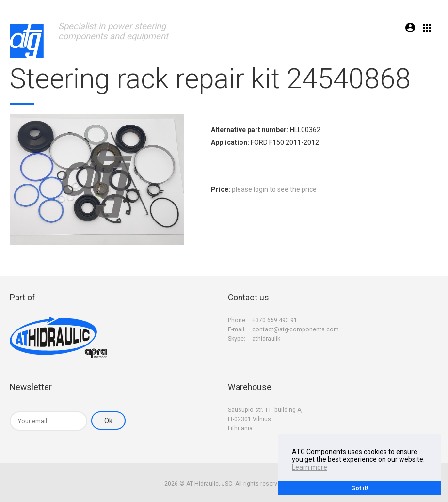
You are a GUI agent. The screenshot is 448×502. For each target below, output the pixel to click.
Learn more (310, 467)
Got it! (360, 488)
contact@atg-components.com (296, 329)
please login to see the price (274, 189)
